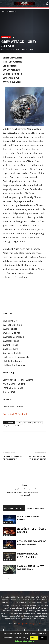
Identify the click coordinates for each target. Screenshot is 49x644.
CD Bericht (28, 423)
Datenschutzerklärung (24, 641)
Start (3, 11)
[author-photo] (25, 481)
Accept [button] (34, 638)
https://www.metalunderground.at (25, 489)
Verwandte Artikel (14, 508)
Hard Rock (18, 426)
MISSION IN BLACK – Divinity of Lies (28, 555)
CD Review (38, 423)
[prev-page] (4, 579)
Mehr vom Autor (35, 508)
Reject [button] (43, 638)
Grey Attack (8, 426)
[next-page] (8, 579)
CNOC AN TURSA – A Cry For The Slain (30, 568)
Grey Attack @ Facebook (15, 414)
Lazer (7, 50)
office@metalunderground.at (29, 624)
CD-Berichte (12, 11)
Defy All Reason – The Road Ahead (37, 458)
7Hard (19, 423)
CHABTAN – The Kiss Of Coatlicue (12, 458)
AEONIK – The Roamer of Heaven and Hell (31, 543)
